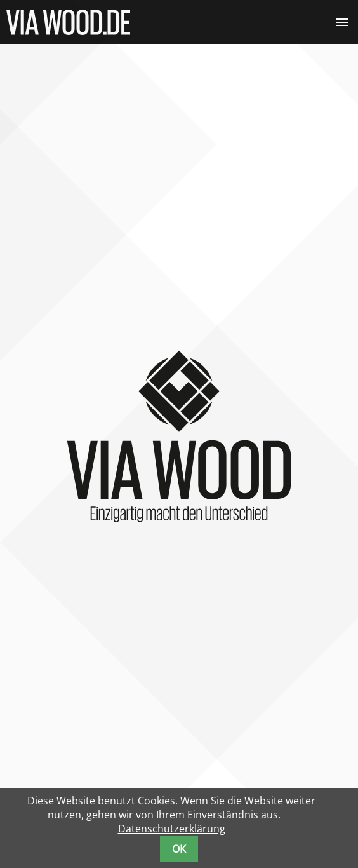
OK (179, 849)
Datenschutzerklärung (172, 829)
